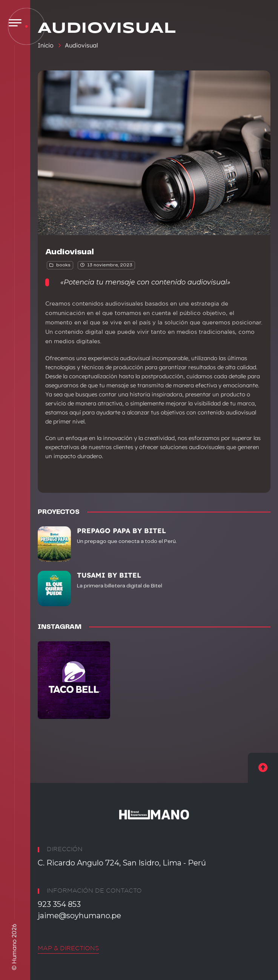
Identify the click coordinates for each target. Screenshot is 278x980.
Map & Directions (68, 949)
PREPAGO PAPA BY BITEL (121, 531)
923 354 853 (59, 904)
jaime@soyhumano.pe (79, 916)
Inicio (46, 45)
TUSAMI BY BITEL (109, 575)
